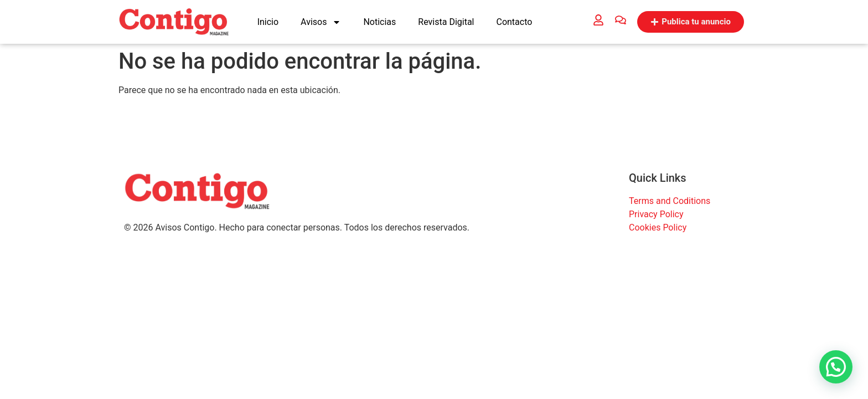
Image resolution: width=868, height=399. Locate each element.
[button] (836, 367)
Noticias (379, 22)
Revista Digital (446, 22)
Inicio (268, 22)
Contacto (514, 22)
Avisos (321, 22)
